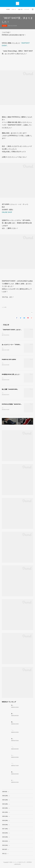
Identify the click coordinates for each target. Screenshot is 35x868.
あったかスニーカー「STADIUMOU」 (13, 345)
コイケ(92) (4, 307)
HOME (8, 9)
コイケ (4, 26)
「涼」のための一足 (16, 748)
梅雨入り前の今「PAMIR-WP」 (19, 723)
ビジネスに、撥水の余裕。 (18, 781)
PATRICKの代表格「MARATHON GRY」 (14, 405)
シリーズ (27, 9)
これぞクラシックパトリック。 (19, 756)
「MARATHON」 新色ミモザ (19, 731)
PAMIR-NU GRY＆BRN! (9, 360)
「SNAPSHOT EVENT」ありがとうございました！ (17, 330)
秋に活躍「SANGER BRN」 (10, 390)
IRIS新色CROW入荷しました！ (11, 375)
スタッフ (14, 9)
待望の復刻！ (15, 706)
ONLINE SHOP (7, 212)
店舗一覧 (20, 9)
